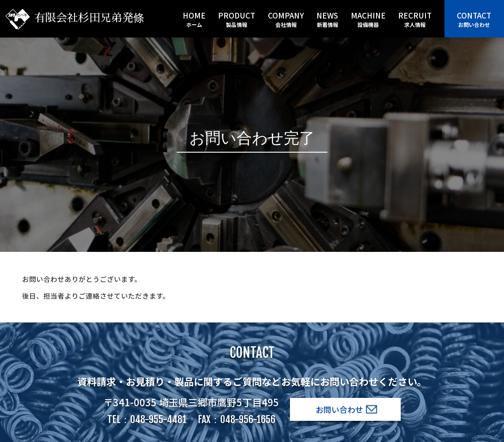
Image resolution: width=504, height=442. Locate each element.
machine (368, 19)
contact (474, 19)
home (194, 19)
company (286, 19)
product (237, 19)
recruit (415, 19)
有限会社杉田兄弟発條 (75, 18)
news (327, 19)
